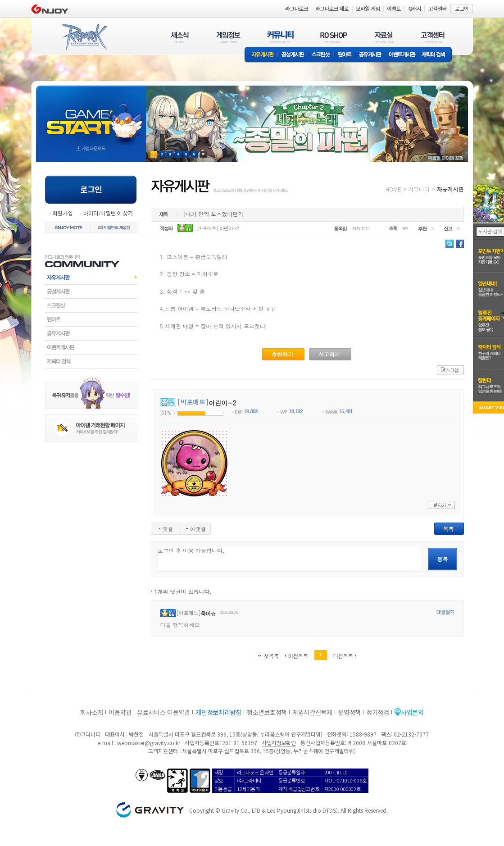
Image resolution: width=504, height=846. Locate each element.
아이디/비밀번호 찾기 (108, 213)
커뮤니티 (419, 189)
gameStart (91, 116)
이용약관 (120, 712)
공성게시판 (293, 55)
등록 (443, 559)
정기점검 (378, 712)
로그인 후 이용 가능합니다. (289, 559)
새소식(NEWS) (180, 37)
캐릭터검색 (91, 361)
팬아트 (345, 55)
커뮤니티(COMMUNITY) (281, 37)
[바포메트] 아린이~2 (217, 228)
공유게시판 (370, 55)
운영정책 (349, 712)
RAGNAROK (84, 37)
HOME (393, 189)
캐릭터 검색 (436, 55)
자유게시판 (261, 55)
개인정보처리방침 (218, 712)
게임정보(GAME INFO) (229, 37)
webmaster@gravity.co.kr (149, 743)
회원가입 (63, 213)
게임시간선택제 (312, 712)
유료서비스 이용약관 (163, 712)
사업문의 (412, 712)
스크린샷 (321, 55)
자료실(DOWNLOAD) (384, 37)
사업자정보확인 (279, 743)
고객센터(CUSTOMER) (433, 37)
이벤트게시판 (402, 55)
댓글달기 (445, 612)
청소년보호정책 (267, 712)
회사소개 (92, 712)
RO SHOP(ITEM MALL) (334, 37)
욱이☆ (208, 613)
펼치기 (441, 505)
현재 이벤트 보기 (203, 154)
